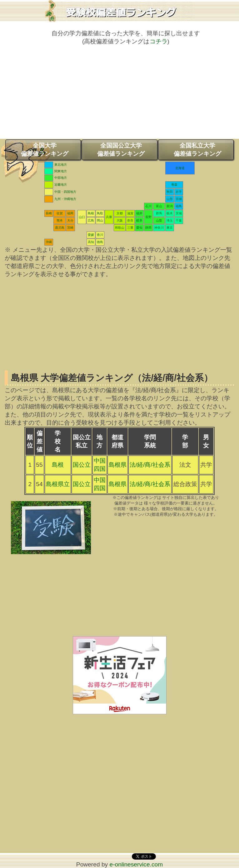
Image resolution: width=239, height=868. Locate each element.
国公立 (82, 465)
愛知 (139, 228)
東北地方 (61, 165)
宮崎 (70, 228)
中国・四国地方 (65, 192)
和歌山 (120, 228)
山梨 (159, 220)
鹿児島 (60, 228)
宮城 (179, 199)
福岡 (70, 213)
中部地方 (61, 178)
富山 (159, 206)
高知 (91, 242)
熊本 (60, 220)
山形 (170, 199)
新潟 (170, 206)
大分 (70, 220)
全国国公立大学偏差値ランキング (121, 150)
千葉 (179, 220)
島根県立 (58, 484)
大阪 (120, 220)
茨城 (179, 213)
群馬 (159, 213)
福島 (179, 206)
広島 (91, 220)
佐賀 (60, 213)
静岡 (148, 228)
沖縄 (49, 242)
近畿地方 (61, 185)
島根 (91, 213)
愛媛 (91, 235)
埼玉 (170, 220)
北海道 (180, 168)
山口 (82, 217)
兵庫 (109, 217)
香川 (100, 235)
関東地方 (61, 171)
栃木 (170, 213)
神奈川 (159, 228)
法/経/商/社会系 (150, 465)
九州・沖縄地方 (65, 199)
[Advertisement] (119, 95)
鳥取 (100, 213)
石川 (148, 206)
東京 (170, 228)
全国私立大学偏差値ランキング (197, 150)
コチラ (159, 41)
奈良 (130, 220)
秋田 (170, 192)
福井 (139, 213)
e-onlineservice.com (136, 864)
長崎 (49, 213)
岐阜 (139, 220)
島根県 (118, 465)
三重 (130, 228)
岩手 (179, 192)
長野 (148, 217)
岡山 (100, 220)
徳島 (100, 242)
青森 (174, 185)
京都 (120, 213)
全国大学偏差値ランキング (45, 150)
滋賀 (130, 213)
